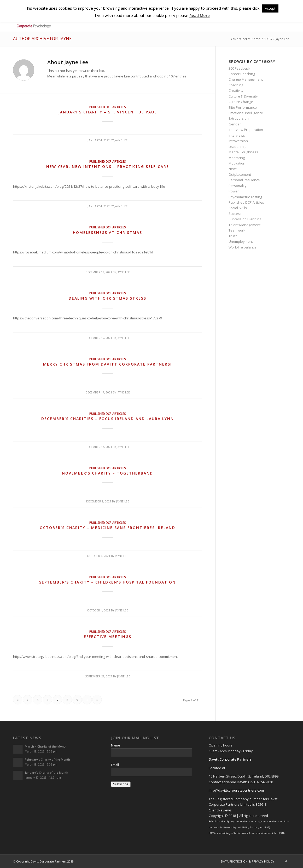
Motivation (237, 163)
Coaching (236, 85)
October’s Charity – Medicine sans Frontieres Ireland (107, 528)
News (233, 169)
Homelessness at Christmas (107, 232)
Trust (233, 236)
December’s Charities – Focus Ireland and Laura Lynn (108, 419)
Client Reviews (220, 810)
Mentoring (237, 158)
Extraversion (239, 118)
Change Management (246, 79)
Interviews (237, 135)
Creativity (236, 90)
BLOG (268, 39)
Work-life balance (243, 247)
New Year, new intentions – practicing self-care (108, 166)
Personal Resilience (244, 180)
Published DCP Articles (108, 107)
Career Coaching (242, 74)
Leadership (238, 147)
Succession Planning (245, 219)
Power (234, 191)
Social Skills (238, 208)
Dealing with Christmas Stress (107, 298)
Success (235, 214)
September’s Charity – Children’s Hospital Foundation (107, 582)
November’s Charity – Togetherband (107, 473)
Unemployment (241, 241)
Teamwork (237, 230)
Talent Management (244, 225)
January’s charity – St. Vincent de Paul (107, 112)
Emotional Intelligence (246, 113)
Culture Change (241, 102)
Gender (235, 124)
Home (256, 39)
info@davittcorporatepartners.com (236, 790)
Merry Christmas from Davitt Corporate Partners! (107, 364)
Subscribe (121, 784)
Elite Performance (243, 107)
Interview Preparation (246, 130)
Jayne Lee (121, 140)
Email (115, 765)
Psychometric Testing (245, 197)
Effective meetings (108, 637)
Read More (200, 15)
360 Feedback (239, 68)
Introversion (238, 141)
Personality (238, 186)
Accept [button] (270, 8)
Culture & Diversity (243, 96)
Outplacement (240, 174)
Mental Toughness (243, 152)
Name (115, 745)
